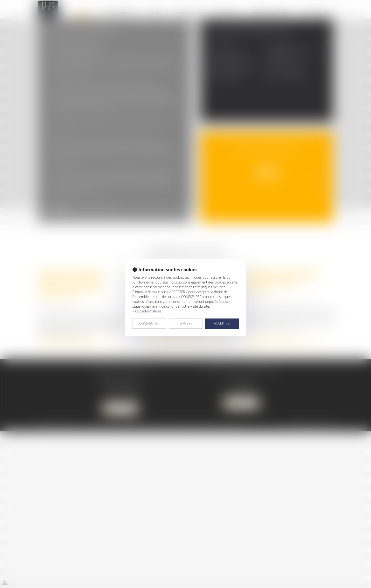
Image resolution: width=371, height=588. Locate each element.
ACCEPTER (222, 323)
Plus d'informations (147, 311)
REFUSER (185, 323)
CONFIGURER (149, 323)
